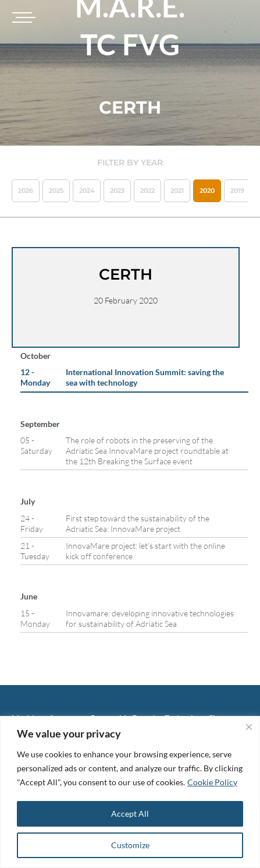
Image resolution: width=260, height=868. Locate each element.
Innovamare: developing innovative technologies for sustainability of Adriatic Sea (150, 618)
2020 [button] (207, 190)
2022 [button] (147, 190)
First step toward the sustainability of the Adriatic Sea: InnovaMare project (138, 523)
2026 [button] (26, 190)
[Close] (249, 727)
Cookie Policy (212, 782)
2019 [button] (237, 190)
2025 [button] (56, 190)
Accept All (130, 814)
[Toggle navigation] (22, 17)
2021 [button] (177, 190)
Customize (130, 845)
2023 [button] (117, 190)
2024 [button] (87, 190)
